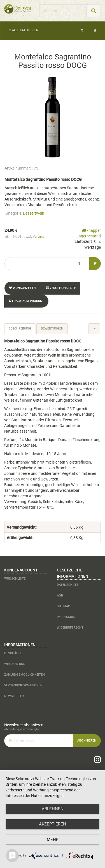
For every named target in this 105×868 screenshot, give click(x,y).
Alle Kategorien (24, 30)
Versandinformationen (23, 685)
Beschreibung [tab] (20, 329)
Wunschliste (15, 579)
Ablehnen (53, 809)
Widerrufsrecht (70, 628)
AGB (60, 596)
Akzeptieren (53, 824)
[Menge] (47, 264)
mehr (53, 840)
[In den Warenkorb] (95, 264)
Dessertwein (34, 213)
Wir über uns (15, 664)
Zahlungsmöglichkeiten (25, 675)
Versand (39, 237)
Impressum (66, 617)
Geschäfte (13, 653)
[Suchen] (63, 11)
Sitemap (63, 606)
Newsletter (14, 696)
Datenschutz (68, 585)
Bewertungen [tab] (52, 329)
